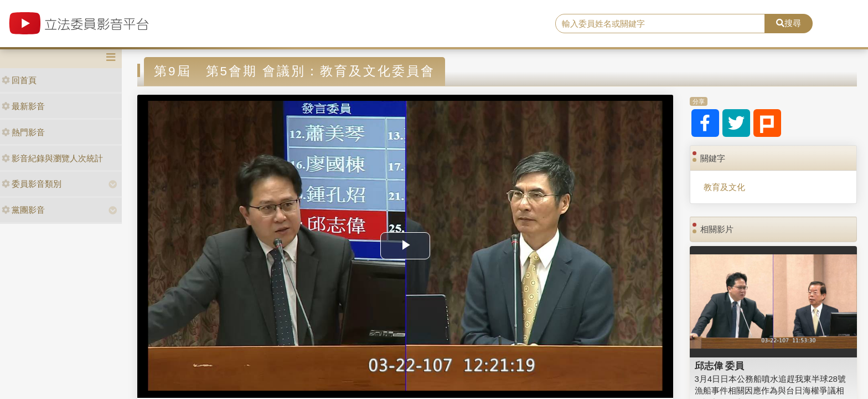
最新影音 (23, 106)
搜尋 (789, 23)
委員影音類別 (32, 184)
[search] (660, 24)
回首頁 (19, 80)
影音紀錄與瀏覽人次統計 (52, 158)
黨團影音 (23, 210)
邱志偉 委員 (720, 366)
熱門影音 (23, 132)
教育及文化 (724, 187)
